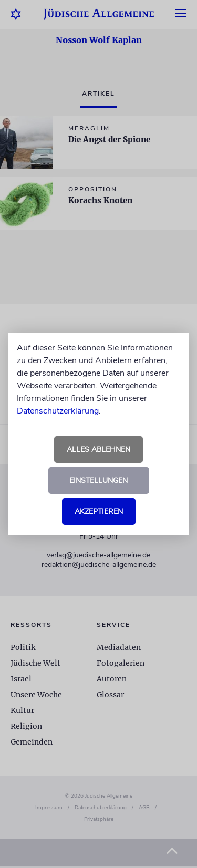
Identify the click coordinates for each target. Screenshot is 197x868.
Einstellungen (98, 481)
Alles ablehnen (98, 450)
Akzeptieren (99, 512)
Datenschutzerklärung (58, 411)
